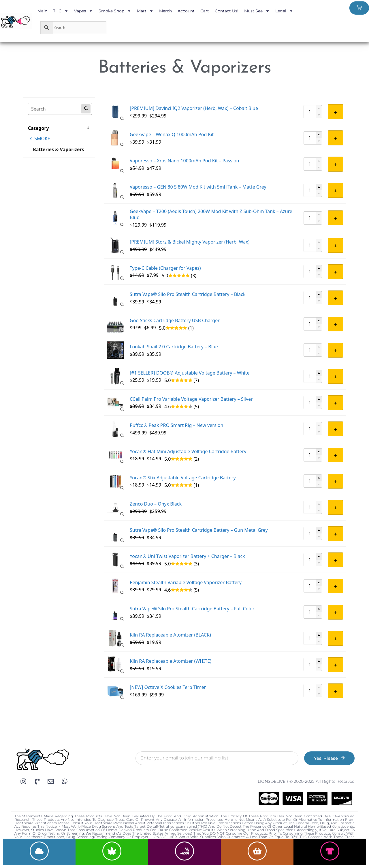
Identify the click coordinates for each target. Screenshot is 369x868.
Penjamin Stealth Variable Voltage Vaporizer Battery (186, 582)
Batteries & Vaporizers (59, 149)
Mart (145, 11)
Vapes (83, 11)
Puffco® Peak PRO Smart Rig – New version (176, 425)
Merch (165, 11)
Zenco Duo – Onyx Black (156, 504)
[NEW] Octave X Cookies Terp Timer (168, 687)
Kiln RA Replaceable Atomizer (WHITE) (171, 661)
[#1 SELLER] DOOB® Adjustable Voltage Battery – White (190, 373)
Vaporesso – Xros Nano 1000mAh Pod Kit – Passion (184, 161)
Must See (257, 11)
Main (42, 11)
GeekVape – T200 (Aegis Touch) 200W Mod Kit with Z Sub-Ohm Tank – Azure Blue (211, 214)
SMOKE (39, 138)
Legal (284, 11)
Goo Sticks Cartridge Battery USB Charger (175, 320)
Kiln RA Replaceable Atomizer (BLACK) (170, 635)
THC (61, 11)
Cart (205, 11)
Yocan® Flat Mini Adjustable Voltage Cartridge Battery (188, 451)
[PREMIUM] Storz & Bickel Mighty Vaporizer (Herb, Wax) (190, 242)
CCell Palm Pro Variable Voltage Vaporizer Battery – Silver (191, 399)
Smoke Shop (115, 11)
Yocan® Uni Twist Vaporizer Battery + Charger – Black (187, 556)
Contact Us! (227, 11)
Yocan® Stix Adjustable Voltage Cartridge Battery (183, 478)
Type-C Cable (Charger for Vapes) (165, 268)
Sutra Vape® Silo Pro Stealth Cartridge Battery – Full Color (192, 609)
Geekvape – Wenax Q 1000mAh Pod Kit (172, 134)
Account (186, 11)
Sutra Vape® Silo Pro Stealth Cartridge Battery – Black (188, 294)
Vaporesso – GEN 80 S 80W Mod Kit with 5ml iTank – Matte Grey (198, 187)
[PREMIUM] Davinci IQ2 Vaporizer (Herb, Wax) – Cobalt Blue (194, 108)
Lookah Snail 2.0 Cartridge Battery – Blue (174, 347)
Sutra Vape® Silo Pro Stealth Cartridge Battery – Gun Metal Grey (199, 530)
